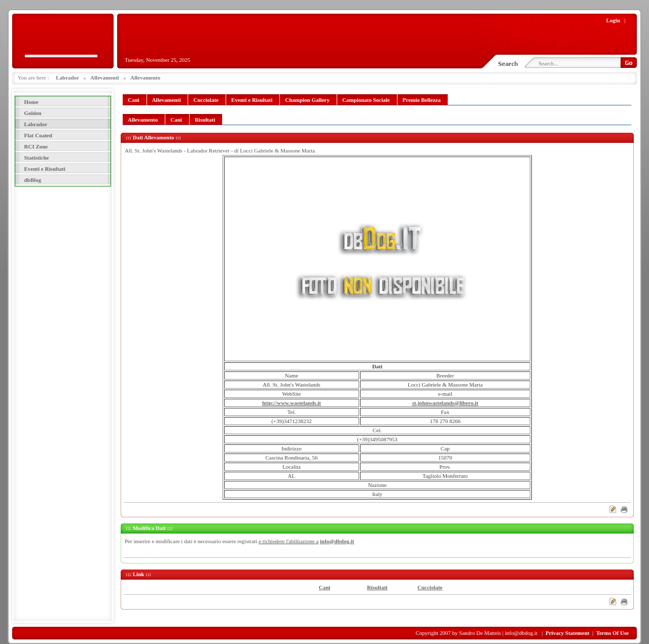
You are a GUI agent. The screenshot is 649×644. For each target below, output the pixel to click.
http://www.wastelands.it (292, 403)
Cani (325, 587)
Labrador (67, 78)
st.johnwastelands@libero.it (445, 403)
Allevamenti (105, 78)
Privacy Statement (567, 633)
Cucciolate (430, 587)
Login (614, 20)
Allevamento (145, 78)
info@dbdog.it (337, 541)
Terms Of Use (612, 633)
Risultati (377, 587)
